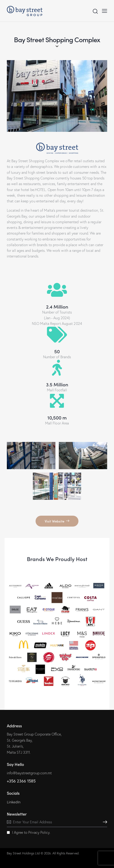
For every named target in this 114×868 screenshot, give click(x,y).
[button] (105, 11)
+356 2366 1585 (21, 781)
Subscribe (104, 822)
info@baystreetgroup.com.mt (29, 773)
